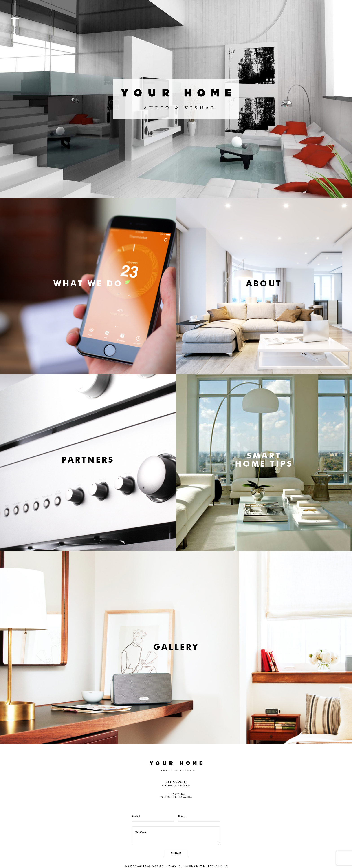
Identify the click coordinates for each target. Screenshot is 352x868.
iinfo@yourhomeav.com (176, 797)
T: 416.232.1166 (176, 794)
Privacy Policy (217, 866)
